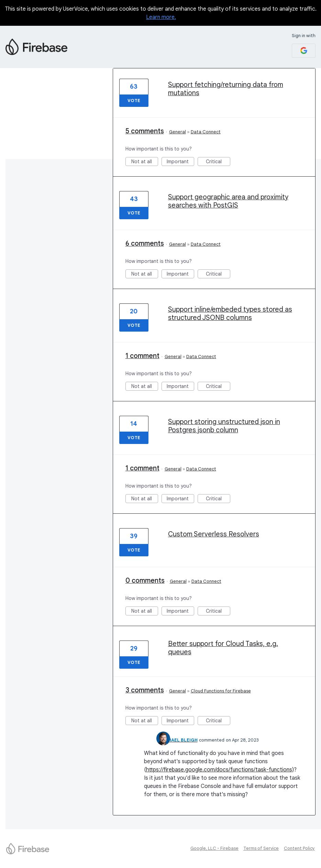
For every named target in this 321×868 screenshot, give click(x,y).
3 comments (145, 690)
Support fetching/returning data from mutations (226, 89)
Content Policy (299, 848)
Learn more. (161, 17)
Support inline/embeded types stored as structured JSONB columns (230, 314)
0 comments (145, 581)
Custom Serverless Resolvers (214, 534)
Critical (218, 162)
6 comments (145, 243)
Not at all (145, 162)
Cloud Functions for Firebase (221, 691)
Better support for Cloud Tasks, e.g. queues (223, 648)
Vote (134, 101)
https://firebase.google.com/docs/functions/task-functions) (220, 770)
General (178, 132)
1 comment (142, 356)
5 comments (145, 131)
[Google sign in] (304, 51)
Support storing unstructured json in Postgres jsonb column (224, 426)
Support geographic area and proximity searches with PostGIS (228, 201)
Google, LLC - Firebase (214, 848)
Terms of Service (261, 848)
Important (180, 162)
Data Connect (206, 132)
